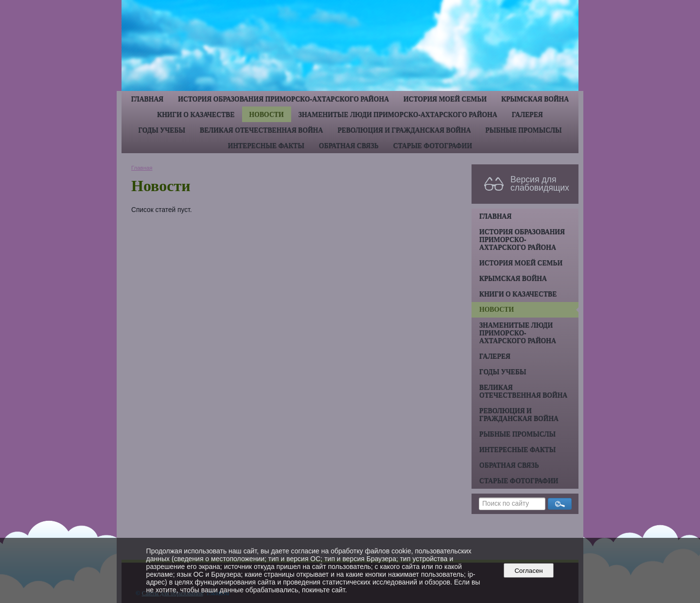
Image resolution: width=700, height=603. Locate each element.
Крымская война (535, 99)
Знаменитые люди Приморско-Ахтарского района (398, 115)
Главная (147, 99)
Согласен (529, 571)
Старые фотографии (433, 146)
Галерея (527, 115)
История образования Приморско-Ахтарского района (283, 99)
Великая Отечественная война (261, 130)
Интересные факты (266, 146)
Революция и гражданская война (404, 130)
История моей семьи (445, 99)
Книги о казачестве (196, 115)
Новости (267, 115)
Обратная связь (349, 146)
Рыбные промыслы (524, 130)
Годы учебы (162, 130)
